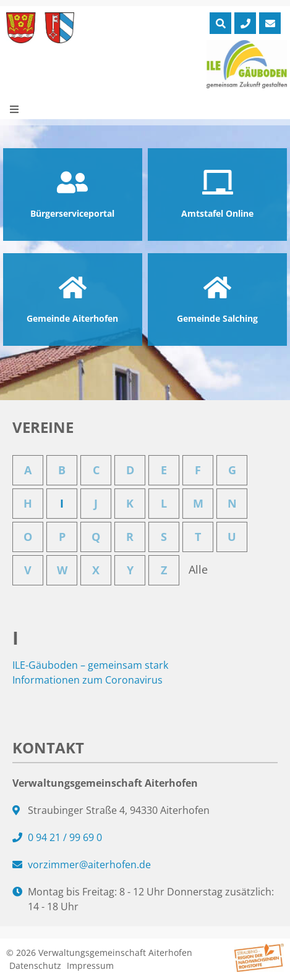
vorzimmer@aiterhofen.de (89, 865)
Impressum (90, 965)
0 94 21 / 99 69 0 (65, 837)
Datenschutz (35, 965)
